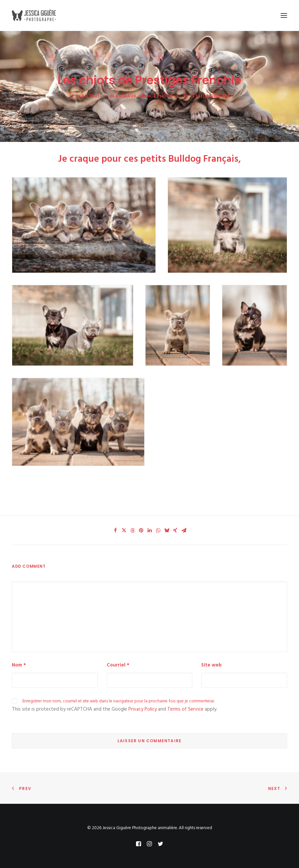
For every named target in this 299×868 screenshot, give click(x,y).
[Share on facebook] (115, 530)
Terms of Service (185, 709)
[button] (284, 15)
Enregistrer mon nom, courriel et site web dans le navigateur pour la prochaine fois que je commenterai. (119, 701)
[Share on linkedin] (149, 530)
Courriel (118, 665)
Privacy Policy (143, 709)
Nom (19, 665)
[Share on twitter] (124, 530)
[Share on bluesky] (167, 530)
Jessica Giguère (210, 96)
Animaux (126, 96)
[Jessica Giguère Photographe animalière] (35, 15)
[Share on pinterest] (141, 530)
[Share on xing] (175, 530)
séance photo (156, 96)
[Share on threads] (132, 530)
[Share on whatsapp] (158, 530)
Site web (211, 665)
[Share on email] (184, 530)
